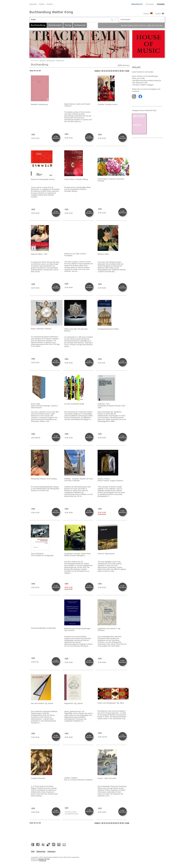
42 (107, 71)
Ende (127, 71)
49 (123, 71)
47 (118, 71)
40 (102, 71)
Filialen (42, 4)
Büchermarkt (55, 25)
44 (111, 71)
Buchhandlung (38, 25)
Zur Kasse (150, 4)
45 (114, 71)
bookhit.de (43, 860)
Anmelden (161, 4)
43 (109, 71)
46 (116, 71)
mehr (33, 134)
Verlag (68, 25)
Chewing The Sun (44, 859)
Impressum (51, 851)
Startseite (33, 4)
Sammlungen (60, 60)
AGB (33, 851)
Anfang (97, 71)
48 (120, 71)
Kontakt (50, 4)
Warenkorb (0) (137, 4)
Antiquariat (80, 25)
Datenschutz (41, 851)
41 (105, 71)
